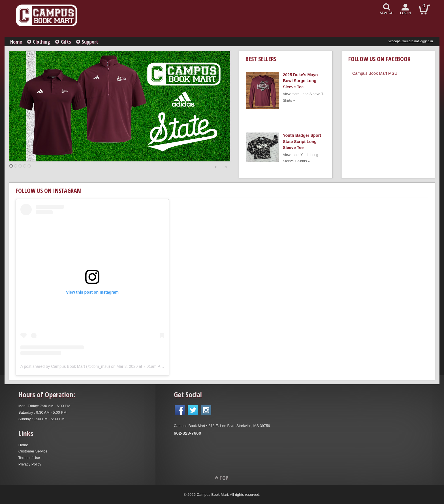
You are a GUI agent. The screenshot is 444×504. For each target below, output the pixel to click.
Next (226, 167)
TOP (224, 478)
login (405, 13)
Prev (216, 167)
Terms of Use (29, 458)
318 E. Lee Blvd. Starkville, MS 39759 (239, 426)
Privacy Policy (30, 464)
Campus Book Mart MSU (375, 73)
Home (16, 42)
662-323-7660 (188, 433)
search (387, 13)
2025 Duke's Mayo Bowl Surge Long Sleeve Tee (300, 81)
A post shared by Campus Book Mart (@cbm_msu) (65, 366)
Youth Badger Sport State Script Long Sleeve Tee (302, 141)
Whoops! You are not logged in (411, 41)
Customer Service (33, 451)
